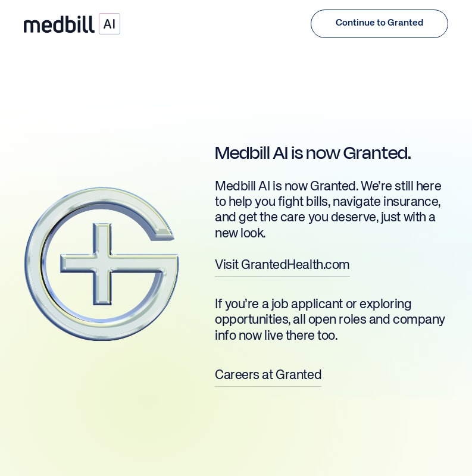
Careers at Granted (268, 375)
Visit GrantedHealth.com (282, 265)
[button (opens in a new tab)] (379, 24)
